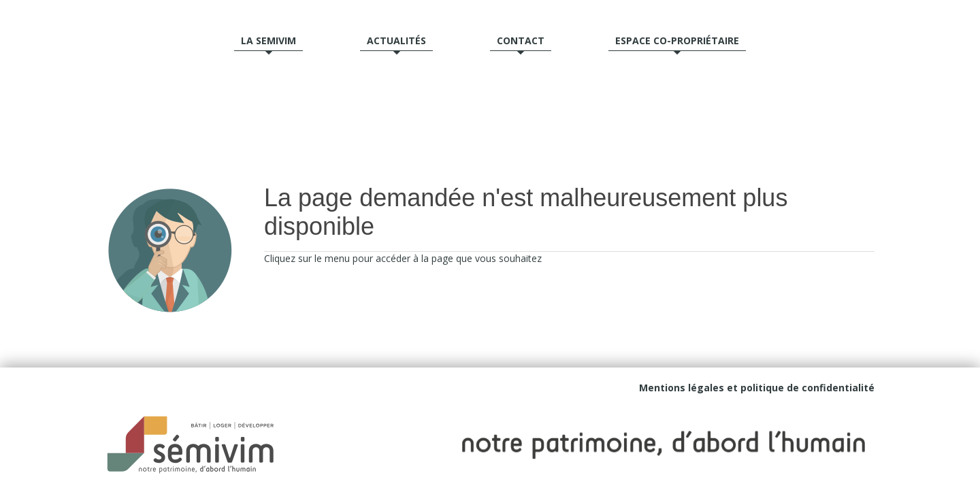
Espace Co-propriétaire (677, 40)
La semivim (268, 40)
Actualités (396, 40)
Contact (521, 40)
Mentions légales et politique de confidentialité (757, 388)
